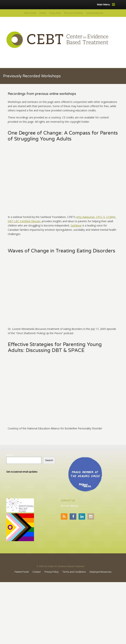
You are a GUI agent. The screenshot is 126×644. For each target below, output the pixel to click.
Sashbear (76, 225)
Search (10, 455)
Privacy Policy (55, 13)
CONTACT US (68, 500)
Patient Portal (30, 13)
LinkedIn (82, 516)
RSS (64, 516)
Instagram (91, 516)
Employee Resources (95, 13)
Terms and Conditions (73, 13)
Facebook (73, 516)
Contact (43, 13)
